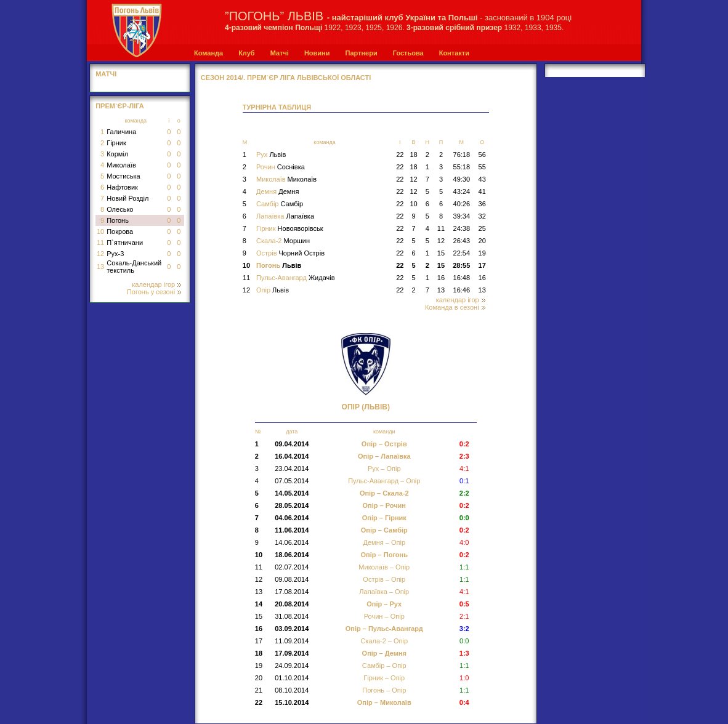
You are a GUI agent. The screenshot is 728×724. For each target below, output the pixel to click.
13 (100, 267)
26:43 (462, 241)
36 (482, 204)
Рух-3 (115, 254)
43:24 (462, 191)
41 (482, 191)
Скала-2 (283, 241)
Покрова (120, 231)
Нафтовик (122, 187)
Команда (208, 53)
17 (482, 265)
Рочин (281, 167)
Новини (317, 53)
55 (482, 167)
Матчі (280, 53)
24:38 (462, 228)
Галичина (121, 132)
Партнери (361, 53)
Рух (271, 155)
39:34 (462, 216)
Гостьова (408, 53)
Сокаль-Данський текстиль (134, 267)
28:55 (461, 265)
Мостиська (123, 176)
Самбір (280, 204)
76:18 (462, 155)
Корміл (117, 154)
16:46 (462, 290)
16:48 (462, 278)
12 (100, 254)
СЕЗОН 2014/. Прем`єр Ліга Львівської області (286, 78)
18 (413, 155)
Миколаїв (121, 165)
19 (482, 253)
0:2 (464, 555)
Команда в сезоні (455, 307)
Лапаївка (285, 216)
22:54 (462, 253)
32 (482, 216)
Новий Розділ (127, 198)
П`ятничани (125, 243)
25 (482, 228)
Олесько (120, 209)
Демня (277, 191)
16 (441, 278)
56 (482, 155)
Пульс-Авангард (296, 278)
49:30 (462, 179)
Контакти (454, 53)
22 (400, 155)
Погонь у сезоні (154, 292)
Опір (273, 290)
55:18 (462, 167)
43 (482, 179)
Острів (290, 253)
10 (100, 231)
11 (100, 243)
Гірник (116, 143)
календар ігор (156, 284)
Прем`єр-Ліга (120, 106)
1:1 (464, 690)
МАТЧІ (106, 74)
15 (441, 253)
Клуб (246, 53)
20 (482, 241)
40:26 (462, 204)
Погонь (118, 220)
